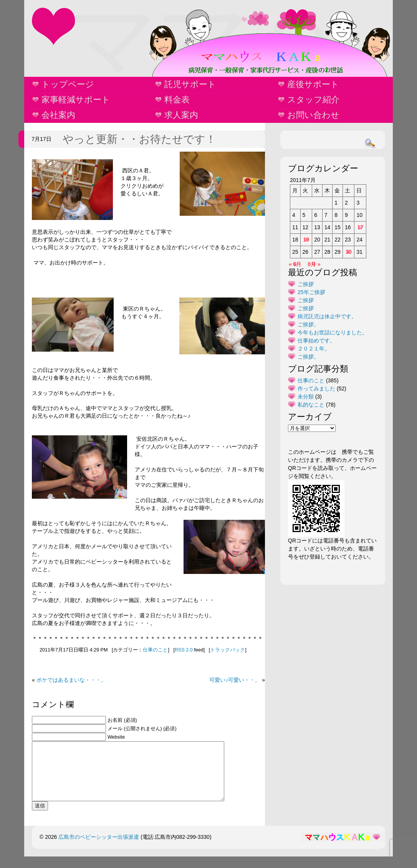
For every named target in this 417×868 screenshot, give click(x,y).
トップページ (68, 84)
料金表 (177, 100)
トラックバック (228, 650)
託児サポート (190, 84)
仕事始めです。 (316, 341)
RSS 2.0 (184, 650)
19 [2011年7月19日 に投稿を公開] (306, 240)
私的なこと (311, 405)
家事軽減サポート (76, 100)
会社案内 (58, 115)
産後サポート (313, 84)
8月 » (314, 264)
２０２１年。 (314, 349)
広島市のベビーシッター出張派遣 (99, 848)
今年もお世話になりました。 (333, 332)
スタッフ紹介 (313, 100)
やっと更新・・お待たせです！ (139, 139)
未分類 (306, 397)
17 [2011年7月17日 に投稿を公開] (360, 227)
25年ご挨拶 (311, 292)
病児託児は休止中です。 (327, 316)
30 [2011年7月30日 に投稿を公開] (349, 252)
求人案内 (181, 115)
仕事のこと (155, 650)
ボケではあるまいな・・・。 (71, 680)
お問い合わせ (313, 115)
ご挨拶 (306, 284)
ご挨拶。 (308, 324)
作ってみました (316, 389)
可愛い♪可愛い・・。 (235, 680)
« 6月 (295, 264)
